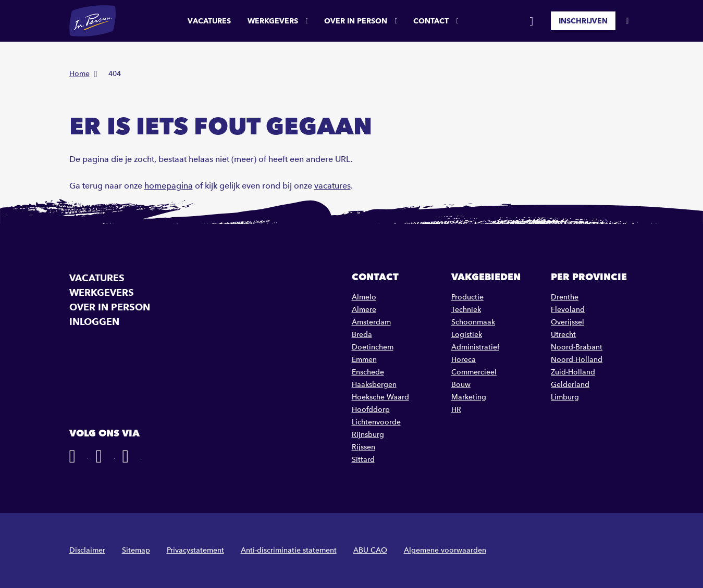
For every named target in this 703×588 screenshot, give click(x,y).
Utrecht (563, 335)
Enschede (368, 372)
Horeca (464, 360)
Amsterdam (371, 322)
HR (456, 410)
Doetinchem (373, 347)
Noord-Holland (577, 360)
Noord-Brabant (577, 347)
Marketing (469, 397)
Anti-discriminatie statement (289, 550)
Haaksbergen (374, 385)
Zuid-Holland (573, 372)
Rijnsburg (368, 435)
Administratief (475, 347)
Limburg (565, 397)
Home (79, 74)
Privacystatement (195, 550)
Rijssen (363, 447)
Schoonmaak (473, 322)
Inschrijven (583, 21)
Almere (364, 310)
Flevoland (568, 310)
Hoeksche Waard (380, 397)
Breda (362, 335)
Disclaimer (87, 550)
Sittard (363, 460)
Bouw (461, 385)
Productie (467, 297)
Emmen (364, 360)
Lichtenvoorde (376, 422)
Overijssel (568, 322)
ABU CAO (370, 550)
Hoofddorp (371, 410)
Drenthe (565, 297)
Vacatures (209, 21)
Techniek (466, 310)
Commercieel (474, 372)
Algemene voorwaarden (445, 550)
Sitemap (136, 550)
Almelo (364, 297)
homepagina (169, 186)
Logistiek (467, 335)
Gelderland (570, 385)
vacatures (332, 186)
